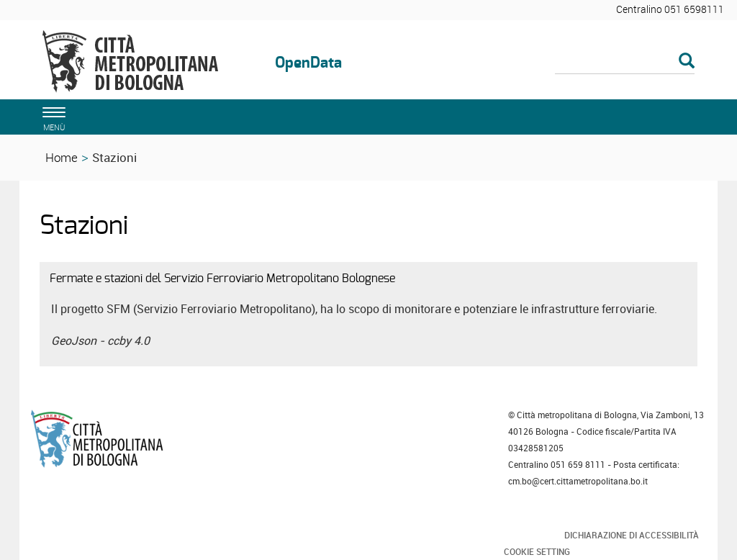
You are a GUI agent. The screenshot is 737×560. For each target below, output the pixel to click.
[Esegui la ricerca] (687, 62)
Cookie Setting (537, 551)
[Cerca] (625, 62)
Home (62, 157)
